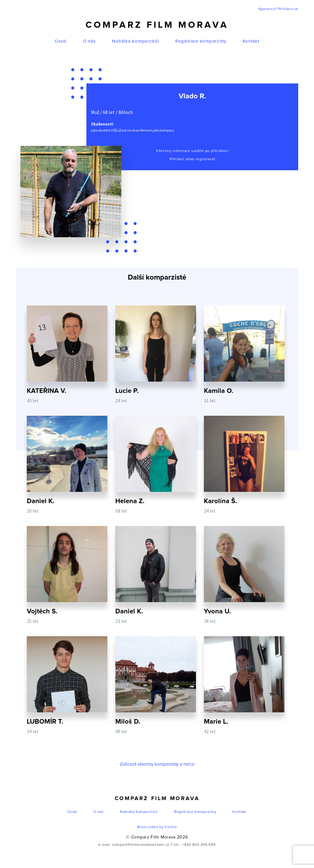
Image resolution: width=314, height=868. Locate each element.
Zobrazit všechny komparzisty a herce (157, 764)
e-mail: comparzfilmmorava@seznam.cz (134, 845)
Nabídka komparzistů (135, 41)
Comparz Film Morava (157, 25)
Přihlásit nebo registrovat (192, 159)
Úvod (61, 41)
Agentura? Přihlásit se (278, 9)
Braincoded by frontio (157, 827)
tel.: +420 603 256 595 (195, 845)
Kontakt (251, 41)
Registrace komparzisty (201, 41)
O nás (89, 41)
